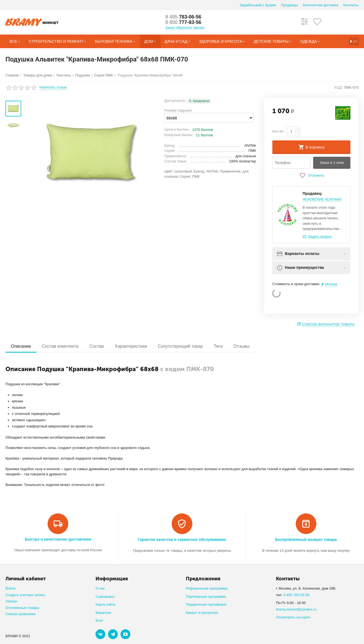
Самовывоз (105, 597)
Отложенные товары (22, 608)
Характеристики (131, 346)
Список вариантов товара (328, 324)
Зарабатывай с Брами (258, 5)
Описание (21, 346)
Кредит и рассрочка (202, 613)
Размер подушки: (178, 110)
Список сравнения (21, 614)
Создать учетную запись (25, 595)
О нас (100, 588)
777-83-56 (183, 22)
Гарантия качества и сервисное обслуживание (182, 540)
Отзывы (241, 346)
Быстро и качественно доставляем (58, 539)
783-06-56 (183, 17)
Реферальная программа (207, 588)
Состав (96, 346)
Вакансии (103, 613)
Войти (10, 588)
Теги (218, 346)
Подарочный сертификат (206, 604)
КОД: (338, 87)
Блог (99, 620)
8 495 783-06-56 (297, 595)
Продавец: (312, 193)
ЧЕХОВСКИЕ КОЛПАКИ (322, 199)
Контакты (351, 5)
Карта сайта (105, 604)
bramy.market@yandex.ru (296, 609)
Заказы (11, 601)
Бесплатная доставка (321, 5)
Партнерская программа (206, 597)
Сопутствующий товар (180, 346)
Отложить (311, 175)
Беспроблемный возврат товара (306, 540)
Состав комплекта (60, 346)
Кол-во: (278, 131)
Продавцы (289, 5)
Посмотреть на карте (293, 617)
